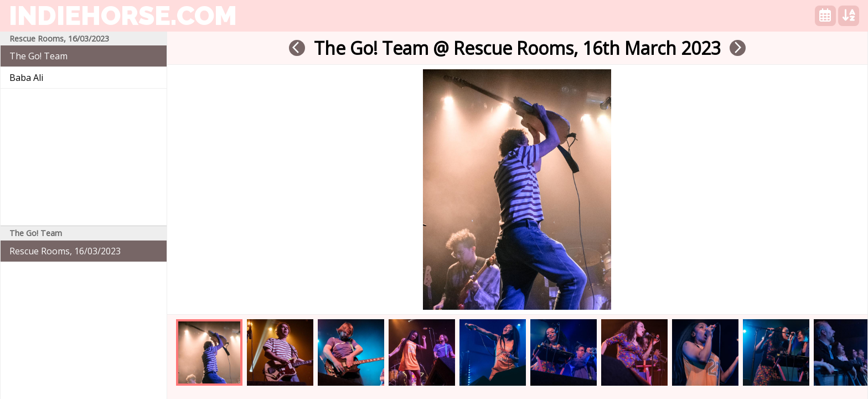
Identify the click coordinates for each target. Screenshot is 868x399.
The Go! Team (38, 56)
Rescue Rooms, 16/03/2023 (65, 251)
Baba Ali (26, 78)
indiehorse (123, 16)
